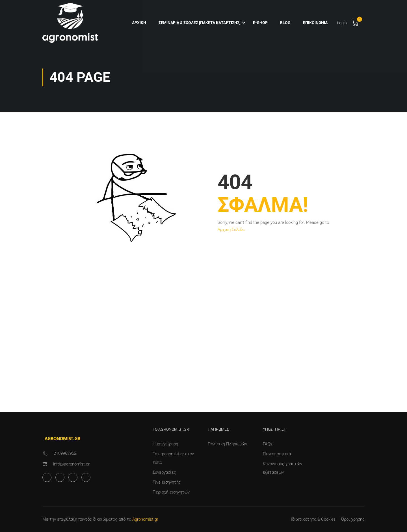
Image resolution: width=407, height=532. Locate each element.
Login (341, 23)
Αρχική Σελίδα (231, 233)
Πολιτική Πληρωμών (227, 444)
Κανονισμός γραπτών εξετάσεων (282, 468)
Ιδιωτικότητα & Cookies (313, 519)
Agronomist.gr (145, 519)
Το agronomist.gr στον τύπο (173, 458)
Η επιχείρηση (165, 444)
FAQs (268, 444)
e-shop (260, 23)
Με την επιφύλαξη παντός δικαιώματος (80, 519)
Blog (285, 23)
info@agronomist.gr (71, 464)
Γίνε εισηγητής (167, 482)
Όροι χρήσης (353, 519)
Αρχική (138, 23)
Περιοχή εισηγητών (171, 492)
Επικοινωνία (315, 23)
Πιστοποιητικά (277, 454)
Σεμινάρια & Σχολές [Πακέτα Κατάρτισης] (199, 23)
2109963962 (65, 453)
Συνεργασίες (164, 472)
